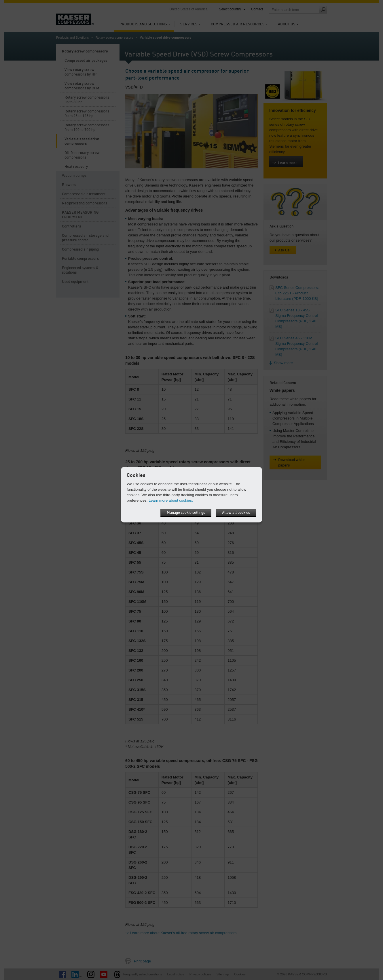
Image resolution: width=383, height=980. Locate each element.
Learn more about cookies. (171, 500)
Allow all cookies (236, 513)
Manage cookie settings (186, 513)
